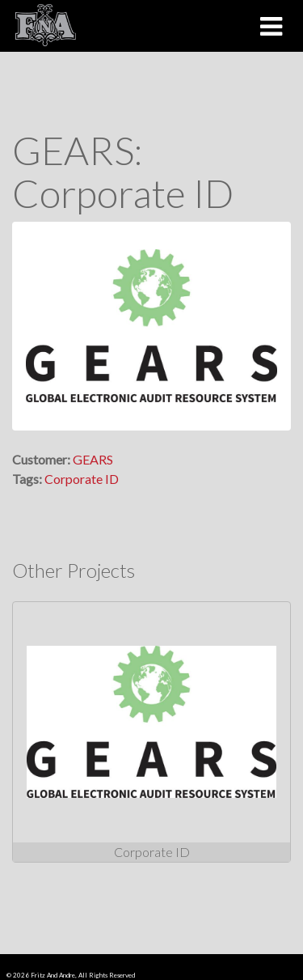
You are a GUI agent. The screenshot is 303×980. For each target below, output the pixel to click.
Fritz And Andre (53, 975)
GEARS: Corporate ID (123, 172)
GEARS (93, 459)
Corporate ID (82, 479)
